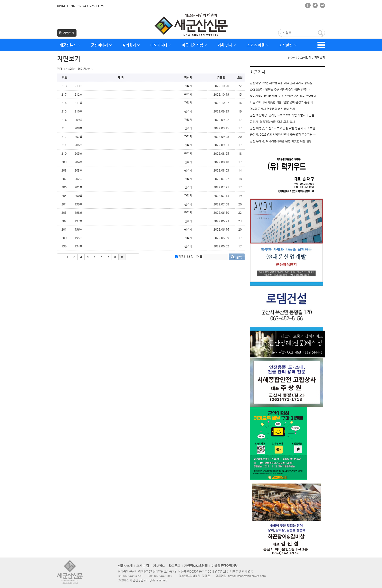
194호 (78, 246)
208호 (78, 128)
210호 (78, 111)
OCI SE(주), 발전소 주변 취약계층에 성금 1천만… (280, 90)
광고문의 (174, 566)
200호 (78, 196)
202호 (78, 179)
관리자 (188, 86)
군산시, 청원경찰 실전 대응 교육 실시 (272, 122)
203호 (78, 170)
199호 (78, 204)
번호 (65, 78)
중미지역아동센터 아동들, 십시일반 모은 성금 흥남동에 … (285, 96)
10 (129, 257)
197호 (78, 221)
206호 (78, 145)
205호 (78, 153)
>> (136, 257)
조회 (240, 78)
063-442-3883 (164, 576)
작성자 (188, 78)
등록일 (221, 78)
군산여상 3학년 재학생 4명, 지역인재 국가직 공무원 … (283, 83)
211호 (78, 103)
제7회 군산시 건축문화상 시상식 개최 (272, 109)
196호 (78, 229)
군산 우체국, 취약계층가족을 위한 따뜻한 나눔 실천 (281, 141)
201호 (78, 187)
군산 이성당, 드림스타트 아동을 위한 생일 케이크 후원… (284, 128)
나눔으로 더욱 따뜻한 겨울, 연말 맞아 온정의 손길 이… (283, 102)
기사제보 (159, 566)
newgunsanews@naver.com (247, 576)
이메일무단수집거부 (225, 566)
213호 (78, 86)
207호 (78, 137)
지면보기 (67, 33)
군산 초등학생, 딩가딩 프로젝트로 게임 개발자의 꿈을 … (284, 115)
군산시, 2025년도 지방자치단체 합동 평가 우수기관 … (283, 134)
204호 (78, 162)
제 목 (121, 78)
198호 (78, 213)
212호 (78, 94)
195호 (78, 238)
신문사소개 (125, 566)
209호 (78, 120)
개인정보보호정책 (196, 566)
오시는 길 (143, 566)
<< (61, 257)
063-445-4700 (133, 576)
